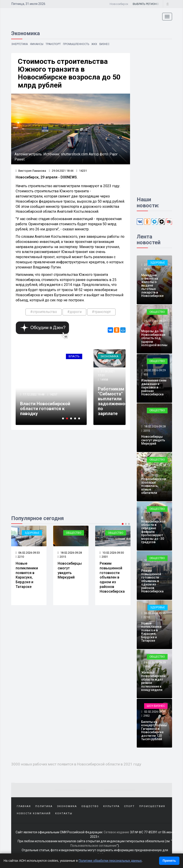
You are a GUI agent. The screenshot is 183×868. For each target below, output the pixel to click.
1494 (147, 666)
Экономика (109, 356)
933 (146, 374)
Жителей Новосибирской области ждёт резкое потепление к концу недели (153, 681)
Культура (111, 806)
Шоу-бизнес (156, 706)
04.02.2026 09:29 (155, 662)
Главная (24, 806)
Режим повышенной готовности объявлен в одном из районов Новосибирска (112, 577)
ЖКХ (95, 44)
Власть (74, 356)
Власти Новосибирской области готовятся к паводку (45, 409)
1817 (147, 325)
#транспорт (101, 312)
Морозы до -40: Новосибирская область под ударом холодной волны (154, 338)
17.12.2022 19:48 (33, 394)
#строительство (44, 312)
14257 (53, 394)
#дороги (74, 312)
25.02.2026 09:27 (155, 321)
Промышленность (76, 44)
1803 (147, 269)
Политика (44, 806)
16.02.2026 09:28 (155, 465)
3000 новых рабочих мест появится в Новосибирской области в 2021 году (76, 764)
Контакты (64, 813)
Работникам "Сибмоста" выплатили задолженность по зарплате (115, 401)
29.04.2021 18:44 (61, 171)
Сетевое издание (116, 832)
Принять (169, 861)
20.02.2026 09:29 (155, 370)
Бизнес (105, 44)
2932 (147, 716)
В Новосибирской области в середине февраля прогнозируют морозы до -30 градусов (153, 530)
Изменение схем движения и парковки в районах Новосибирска (154, 387)
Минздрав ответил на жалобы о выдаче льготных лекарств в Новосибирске (152, 285)
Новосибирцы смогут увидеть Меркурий (70, 570)
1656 (147, 469)
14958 (104, 380)
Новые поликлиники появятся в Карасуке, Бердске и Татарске (27, 575)
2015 (62, 557)
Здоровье (32, 533)
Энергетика (20, 44)
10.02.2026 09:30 (112, 553)
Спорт (129, 806)
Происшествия (152, 806)
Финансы (37, 44)
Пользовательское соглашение (94, 846)
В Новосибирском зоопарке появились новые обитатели (154, 484)
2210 (20, 557)
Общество (74, 533)
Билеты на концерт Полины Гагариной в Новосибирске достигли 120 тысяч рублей (154, 730)
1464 (147, 512)
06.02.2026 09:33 (28, 553)
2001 (104, 557)
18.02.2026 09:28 (70, 553)
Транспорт (53, 44)
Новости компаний (34, 813)
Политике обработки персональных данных (110, 861)
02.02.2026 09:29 (155, 712)
